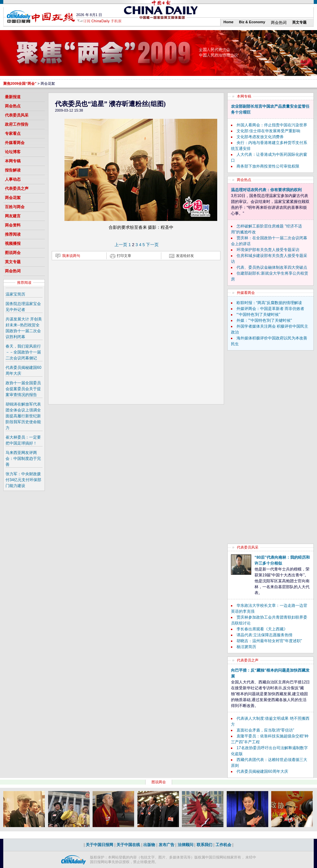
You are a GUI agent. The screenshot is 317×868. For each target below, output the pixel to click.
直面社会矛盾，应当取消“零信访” (265, 730)
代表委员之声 (17, 189)
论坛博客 (13, 152)
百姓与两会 (15, 207)
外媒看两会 (15, 143)
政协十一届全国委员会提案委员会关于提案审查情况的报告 (23, 389)
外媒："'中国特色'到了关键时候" (264, 320)
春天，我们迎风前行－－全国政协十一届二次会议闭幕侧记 (23, 352)
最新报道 (13, 97)
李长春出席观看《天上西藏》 (262, 629)
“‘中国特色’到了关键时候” (258, 315)
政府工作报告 (17, 124)
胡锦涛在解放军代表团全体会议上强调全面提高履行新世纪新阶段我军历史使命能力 (23, 416)
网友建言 (13, 216)
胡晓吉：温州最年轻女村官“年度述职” (269, 641)
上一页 (121, 245)
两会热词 (279, 23)
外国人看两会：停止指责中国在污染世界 (272, 125)
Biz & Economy (252, 22)
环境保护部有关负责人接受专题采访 (268, 250)
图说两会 (13, 253)
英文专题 (299, 22)
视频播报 (13, 244)
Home (229, 22)
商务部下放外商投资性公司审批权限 (268, 166)
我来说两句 (71, 256)
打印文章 (124, 256)
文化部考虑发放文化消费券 (260, 137)
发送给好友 (185, 256)
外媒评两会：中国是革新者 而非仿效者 (270, 309)
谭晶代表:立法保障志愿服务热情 (264, 635)
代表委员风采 (17, 115)
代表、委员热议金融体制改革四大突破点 (272, 267)
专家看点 (13, 134)
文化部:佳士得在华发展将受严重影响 (268, 131)
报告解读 (13, 170)
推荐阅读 (13, 234)
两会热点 (13, 106)
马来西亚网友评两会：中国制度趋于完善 (23, 459)
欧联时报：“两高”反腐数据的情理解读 (269, 303)
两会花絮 (13, 198)
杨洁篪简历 (246, 647)
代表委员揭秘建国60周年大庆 (262, 771)
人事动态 (13, 179)
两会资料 (13, 225)
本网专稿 (13, 161)
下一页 (152, 245)
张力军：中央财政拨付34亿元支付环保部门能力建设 (23, 480)
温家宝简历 (15, 294)
